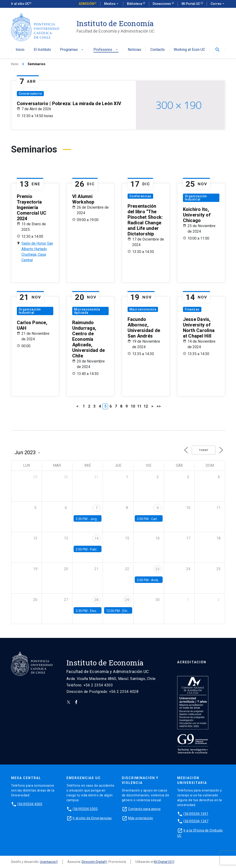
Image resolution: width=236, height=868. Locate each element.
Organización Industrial (196, 198)
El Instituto (42, 50)
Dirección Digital (93, 862)
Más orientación (141, 818)
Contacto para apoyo (144, 809)
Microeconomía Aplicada (87, 311)
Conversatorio (30, 94)
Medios (112, 4)
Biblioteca (135, 4)
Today (204, 450)
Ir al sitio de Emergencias (92, 818)
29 (127, 600)
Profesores (106, 50)
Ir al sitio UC (20, 4)
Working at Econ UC (189, 50)
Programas (72, 50)
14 (96, 538)
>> (159, 406)
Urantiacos (48, 862)
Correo (218, 4)
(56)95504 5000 (85, 809)
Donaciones (162, 4)
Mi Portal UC (191, 4)
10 (133, 406)
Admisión (86, 4)
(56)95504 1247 (196, 821)
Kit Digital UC (163, 862)
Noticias (134, 50)
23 (158, 569)
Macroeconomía (143, 309)
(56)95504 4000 (30, 804)
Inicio (20, 50)
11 (139, 406)
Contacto (158, 50)
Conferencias (140, 196)
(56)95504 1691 (196, 814)
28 (96, 600)
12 (146, 406)
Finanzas (192, 309)
